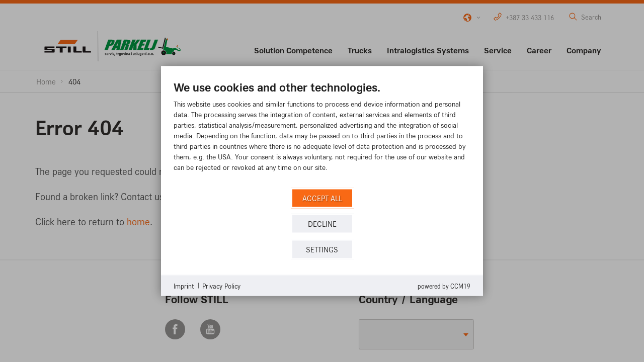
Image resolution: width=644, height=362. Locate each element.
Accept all (322, 198)
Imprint (184, 285)
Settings (322, 249)
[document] (322, 133)
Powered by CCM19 (444, 286)
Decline (322, 223)
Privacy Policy (221, 285)
